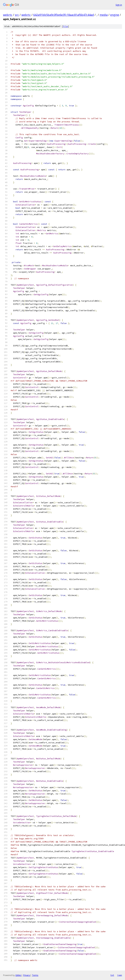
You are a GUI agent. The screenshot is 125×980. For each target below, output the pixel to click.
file (65, 26)
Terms (35, 975)
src (17, 15)
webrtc (8, 15)
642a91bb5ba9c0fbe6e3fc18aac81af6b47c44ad (64, 15)
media (104, 15)
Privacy (27, 975)
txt (112, 975)
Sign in (119, 5)
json (120, 975)
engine (115, 15)
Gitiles (18, 975)
